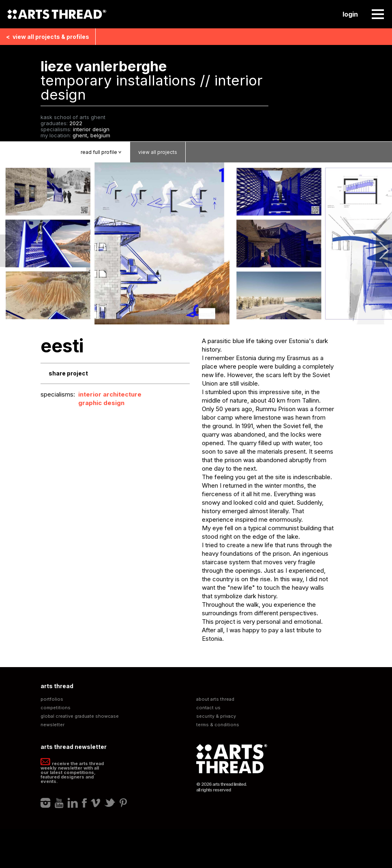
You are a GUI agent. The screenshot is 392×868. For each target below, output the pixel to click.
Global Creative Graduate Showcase (80, 716)
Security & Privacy (216, 716)
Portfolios (52, 699)
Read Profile (105, 152)
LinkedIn (73, 803)
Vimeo (95, 803)
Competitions (56, 708)
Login (350, 14)
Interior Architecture (110, 394)
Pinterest (123, 803)
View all (48, 37)
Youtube (59, 803)
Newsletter (52, 725)
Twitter (110, 803)
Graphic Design (101, 403)
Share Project (68, 373)
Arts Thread (57, 14)
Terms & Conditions (218, 725)
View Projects (158, 152)
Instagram (46, 803)
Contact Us (208, 708)
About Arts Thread (215, 699)
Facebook (84, 803)
